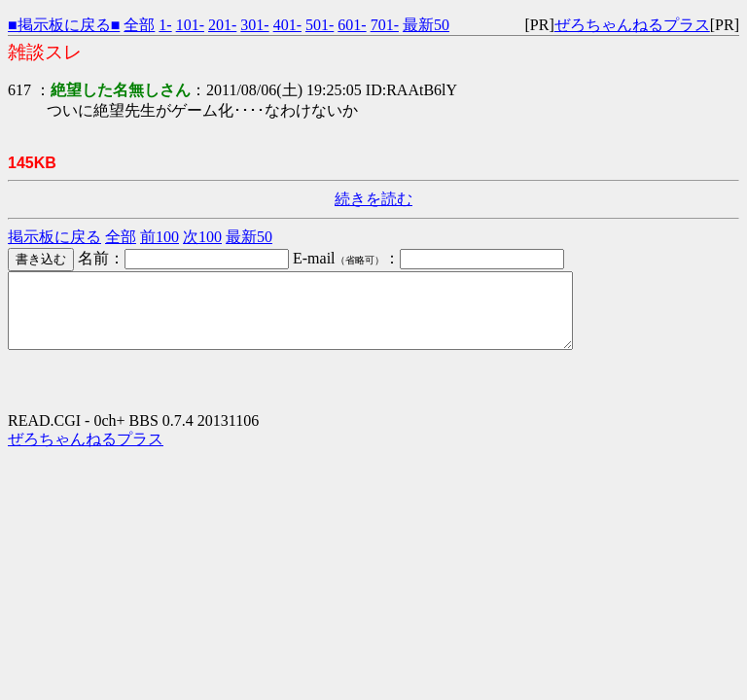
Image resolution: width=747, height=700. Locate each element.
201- (222, 25)
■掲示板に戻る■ (64, 25)
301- (254, 25)
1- (165, 25)
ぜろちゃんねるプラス (632, 25)
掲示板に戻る (54, 237)
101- (190, 25)
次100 (202, 237)
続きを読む (373, 199)
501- (320, 25)
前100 (160, 237)
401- (287, 25)
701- (385, 25)
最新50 (426, 25)
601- (352, 25)
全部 (139, 25)
